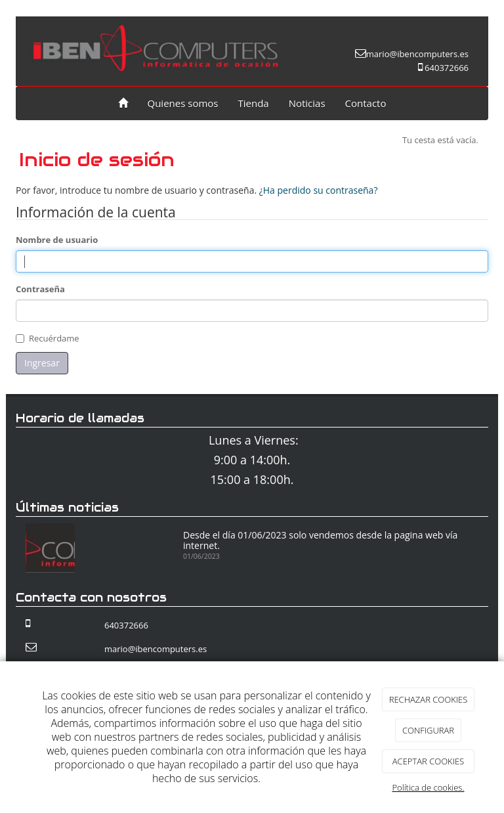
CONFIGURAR (428, 730)
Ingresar (42, 363)
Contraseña (40, 289)
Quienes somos (183, 103)
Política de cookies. (428, 787)
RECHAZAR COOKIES (429, 699)
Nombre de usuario (57, 240)
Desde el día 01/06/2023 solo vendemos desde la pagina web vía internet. (320, 540)
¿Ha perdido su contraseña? (319, 190)
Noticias (307, 103)
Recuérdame (54, 338)
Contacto (366, 103)
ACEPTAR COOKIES (428, 761)
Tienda (253, 103)
